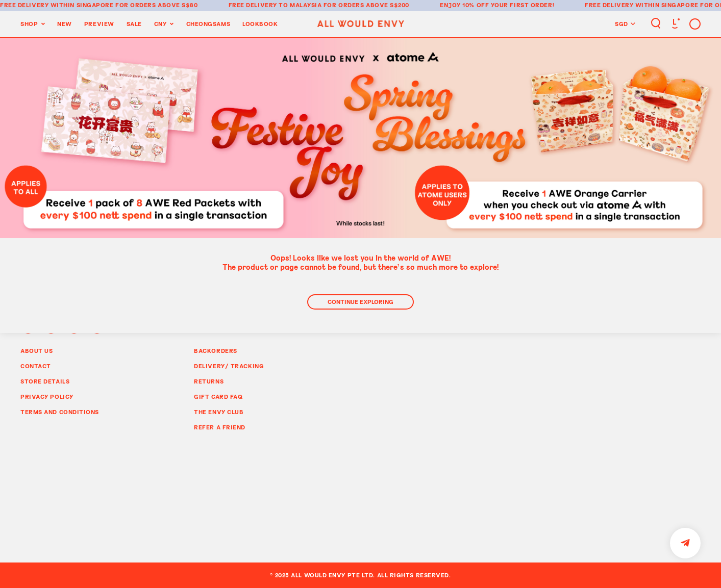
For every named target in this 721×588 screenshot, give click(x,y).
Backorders (216, 351)
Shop (29, 24)
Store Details (45, 381)
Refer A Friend (220, 427)
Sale (134, 24)
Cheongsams (208, 24)
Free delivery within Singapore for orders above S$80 (99, 5)
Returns (209, 381)
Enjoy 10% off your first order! (497, 5)
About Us (36, 351)
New (65, 24)
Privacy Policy (47, 397)
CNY (160, 24)
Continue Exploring (360, 302)
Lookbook (260, 24)
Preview (99, 24)
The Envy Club (219, 412)
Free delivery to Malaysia (275, 5)
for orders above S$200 (366, 5)
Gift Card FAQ (218, 397)
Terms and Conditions (60, 412)
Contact (36, 366)
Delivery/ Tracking (229, 366)
